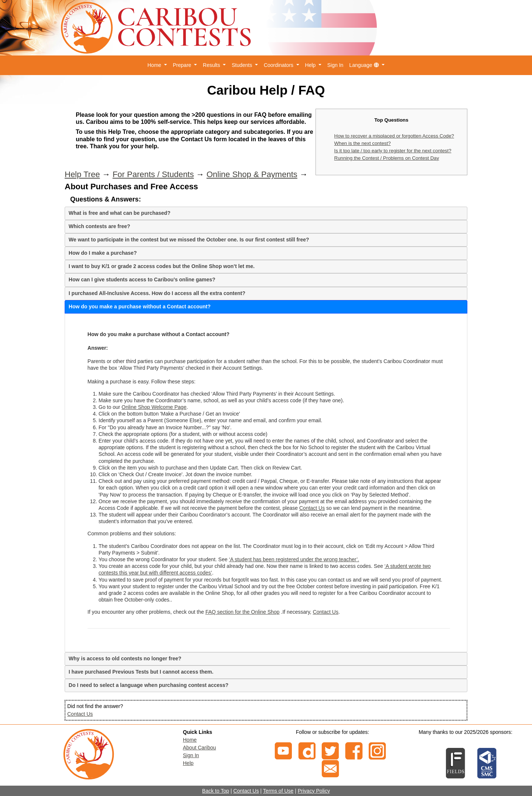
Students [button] (243, 65)
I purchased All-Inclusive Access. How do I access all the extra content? (157, 293)
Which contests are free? (100, 226)
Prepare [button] (183, 65)
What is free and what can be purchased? (120, 213)
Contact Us (312, 508)
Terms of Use (278, 791)
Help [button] (311, 65)
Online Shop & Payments (252, 174)
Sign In (335, 65)
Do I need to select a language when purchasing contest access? (149, 685)
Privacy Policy (314, 791)
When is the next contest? (363, 143)
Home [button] (155, 65)
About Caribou (199, 748)
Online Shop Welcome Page (154, 407)
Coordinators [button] (279, 65)
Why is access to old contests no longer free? (125, 658)
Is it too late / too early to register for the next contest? (393, 151)
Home (190, 740)
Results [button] (212, 65)
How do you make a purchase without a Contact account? (140, 306)
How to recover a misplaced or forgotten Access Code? (394, 136)
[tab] (266, 213)
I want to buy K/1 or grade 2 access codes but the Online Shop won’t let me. (162, 266)
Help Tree (82, 174)
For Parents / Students (153, 174)
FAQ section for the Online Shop (243, 612)
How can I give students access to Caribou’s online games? (142, 280)
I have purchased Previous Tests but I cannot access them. (141, 672)
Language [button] (365, 65)
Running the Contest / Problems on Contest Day (387, 158)
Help (188, 763)
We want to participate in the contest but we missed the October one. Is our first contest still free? (189, 240)
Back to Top (216, 791)
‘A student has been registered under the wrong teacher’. (294, 559)
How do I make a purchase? (103, 253)
